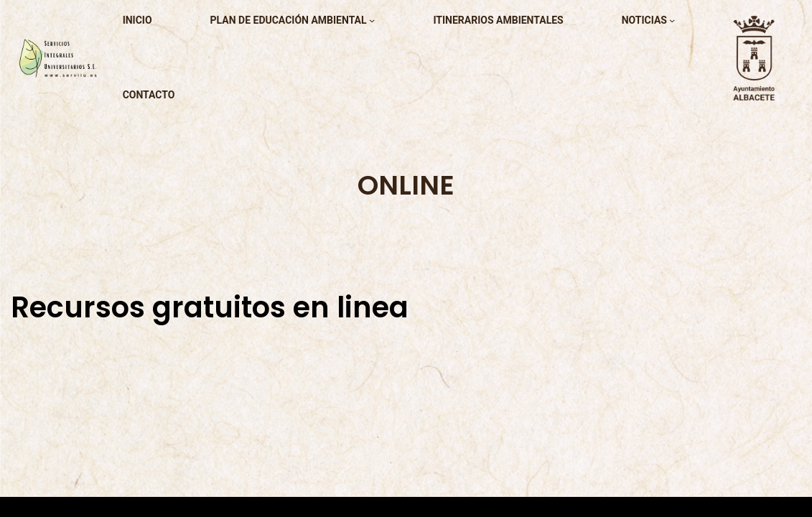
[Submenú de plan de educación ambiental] (372, 20)
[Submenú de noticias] (672, 20)
